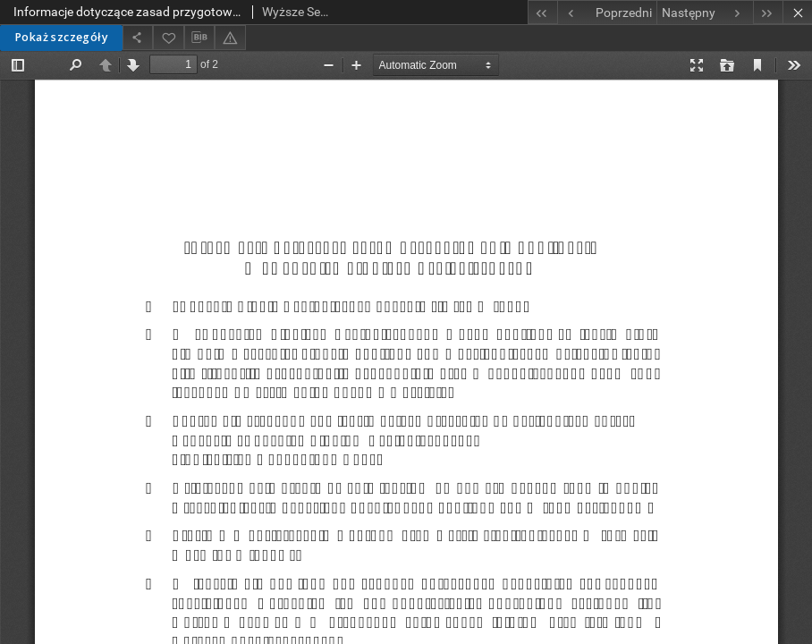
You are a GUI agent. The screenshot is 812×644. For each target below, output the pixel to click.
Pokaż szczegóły (61, 37)
